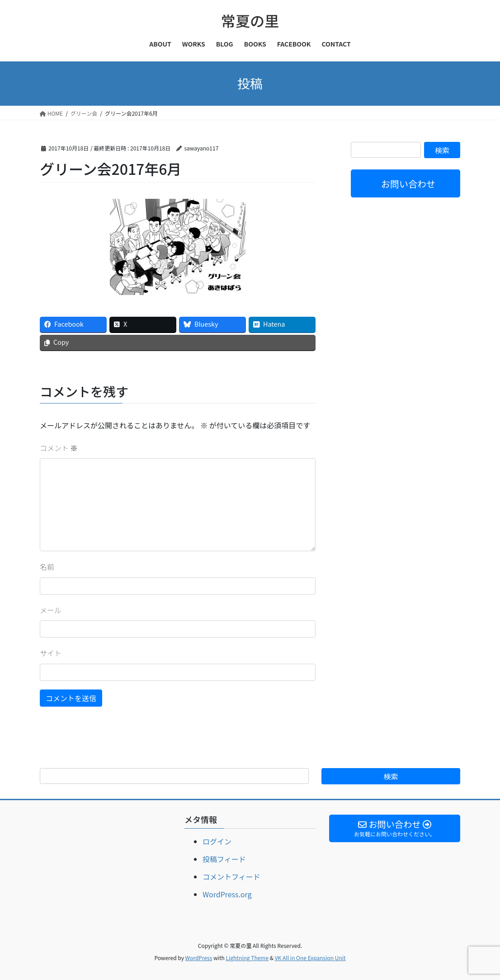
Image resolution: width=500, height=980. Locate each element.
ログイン (217, 841)
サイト (51, 653)
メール (51, 610)
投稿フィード (224, 859)
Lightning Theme (247, 958)
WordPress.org (227, 894)
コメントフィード (231, 877)
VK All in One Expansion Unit (310, 958)
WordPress (199, 958)
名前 (47, 567)
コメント (59, 448)
